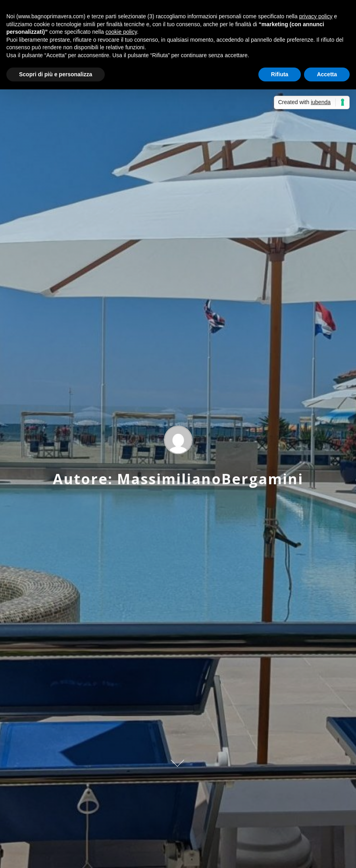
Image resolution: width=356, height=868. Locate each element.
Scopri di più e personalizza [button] (56, 74)
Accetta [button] (327, 74)
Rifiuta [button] (280, 74)
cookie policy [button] (121, 32)
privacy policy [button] (316, 16)
